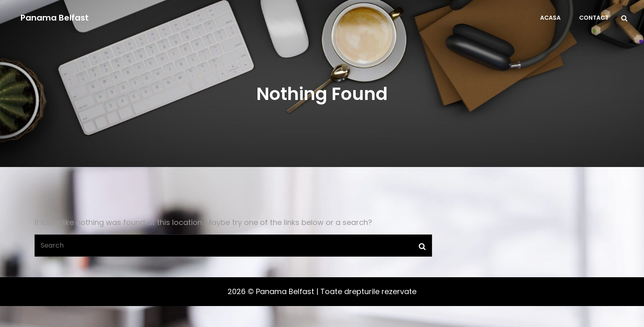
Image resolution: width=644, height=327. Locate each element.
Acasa (550, 18)
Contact (594, 18)
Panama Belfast (55, 18)
